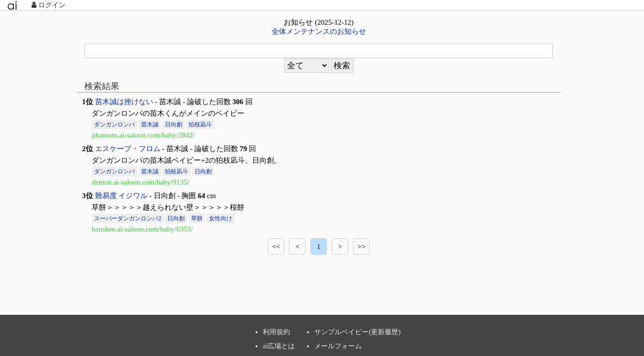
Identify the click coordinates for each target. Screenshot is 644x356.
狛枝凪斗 (200, 124)
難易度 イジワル (121, 196)
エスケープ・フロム (128, 149)
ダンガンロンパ (114, 124)
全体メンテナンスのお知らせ (319, 31)
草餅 (197, 218)
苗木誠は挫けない (124, 102)
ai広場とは (279, 346)
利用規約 (276, 332)
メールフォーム (338, 346)
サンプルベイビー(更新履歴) (357, 332)
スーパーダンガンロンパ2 (128, 218)
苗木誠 (150, 124)
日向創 (174, 124)
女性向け (221, 218)
